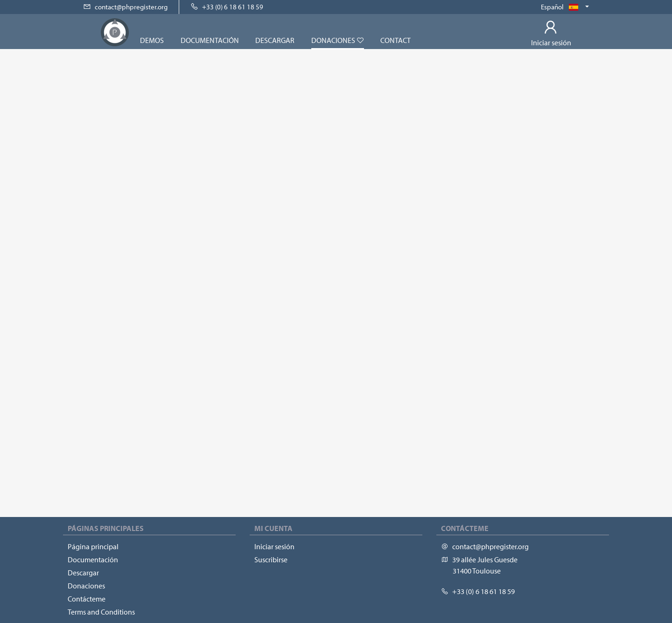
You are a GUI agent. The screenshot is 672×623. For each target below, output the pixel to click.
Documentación (210, 40)
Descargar (275, 40)
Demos (152, 40)
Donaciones (338, 40)
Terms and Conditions (101, 612)
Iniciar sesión (274, 546)
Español (562, 7)
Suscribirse (271, 559)
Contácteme (87, 599)
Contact (395, 40)
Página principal (93, 546)
